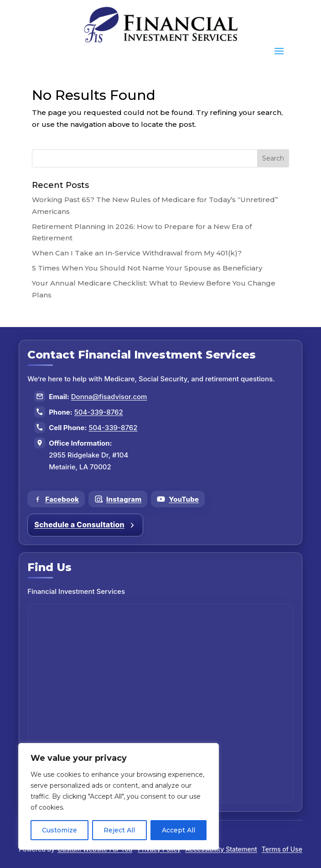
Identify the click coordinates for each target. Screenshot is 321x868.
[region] (119, 796)
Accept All (179, 830)
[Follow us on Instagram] (118, 499)
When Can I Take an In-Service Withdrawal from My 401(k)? (137, 253)
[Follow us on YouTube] (178, 499)
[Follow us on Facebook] (56, 499)
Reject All (119, 830)
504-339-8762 (99, 412)
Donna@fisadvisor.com (109, 397)
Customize (60, 830)
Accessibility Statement (221, 849)
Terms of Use (282, 849)
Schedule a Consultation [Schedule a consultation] (85, 525)
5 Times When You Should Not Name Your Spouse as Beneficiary (147, 268)
